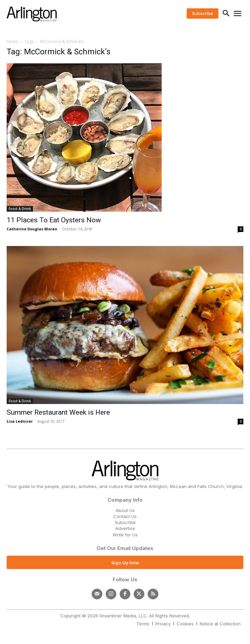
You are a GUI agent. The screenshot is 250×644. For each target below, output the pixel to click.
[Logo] (32, 14)
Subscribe (125, 522)
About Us (125, 510)
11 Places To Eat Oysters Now (54, 220)
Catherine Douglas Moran (32, 229)
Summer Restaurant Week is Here (58, 412)
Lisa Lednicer (20, 421)
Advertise (125, 528)
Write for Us (125, 535)
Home (12, 41)
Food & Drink (20, 209)
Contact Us (125, 516)
